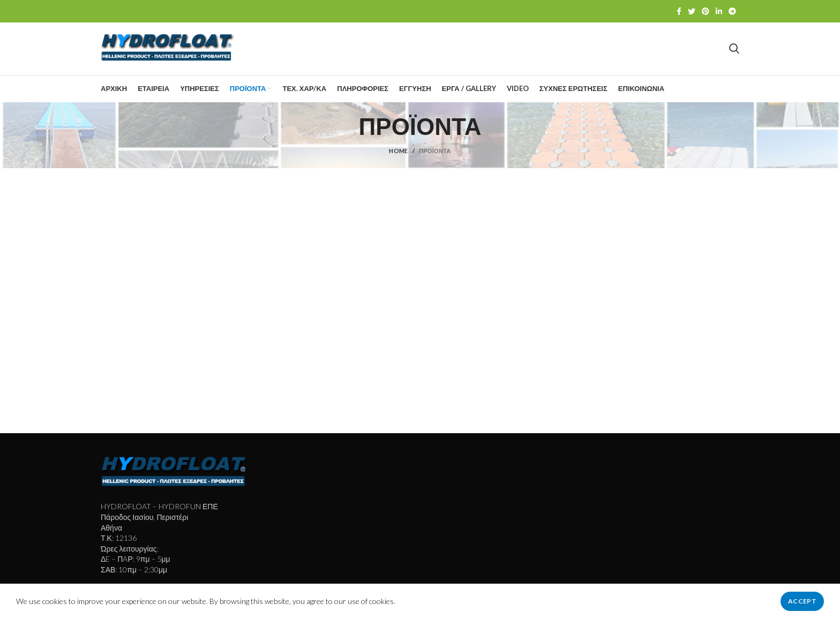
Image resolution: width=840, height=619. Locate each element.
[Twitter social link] (692, 11)
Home (398, 154)
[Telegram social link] (732, 11)
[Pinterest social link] (706, 11)
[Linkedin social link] (719, 11)
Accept (802, 601)
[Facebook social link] (679, 11)
